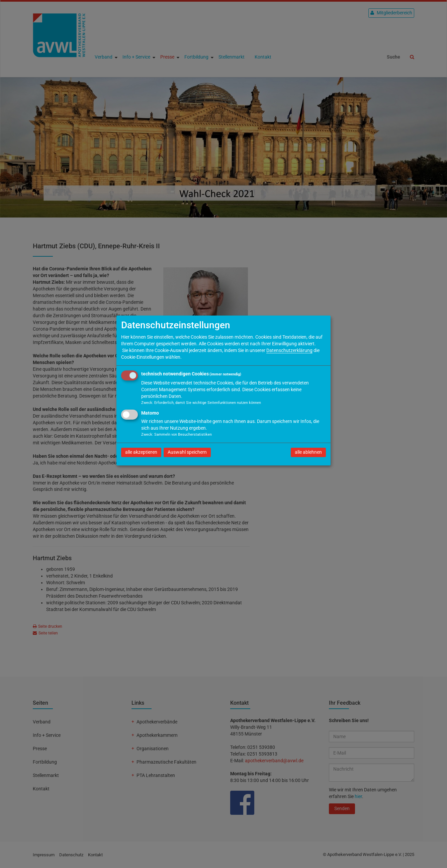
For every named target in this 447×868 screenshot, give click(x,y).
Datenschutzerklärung (289, 350)
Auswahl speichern (187, 452)
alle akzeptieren (141, 452)
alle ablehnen (308, 452)
